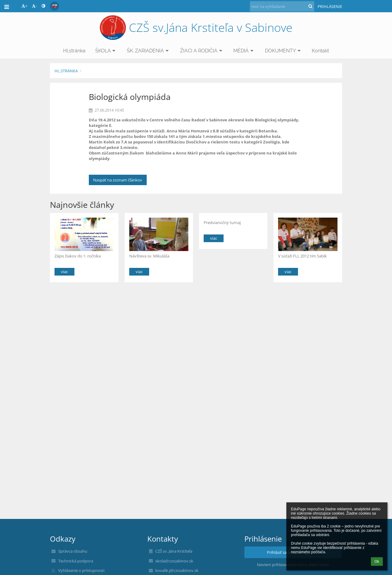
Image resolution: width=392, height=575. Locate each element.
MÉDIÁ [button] (244, 51)
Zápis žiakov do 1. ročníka (78, 256)
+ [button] (24, 6)
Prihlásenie (330, 6)
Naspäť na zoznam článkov (118, 180)
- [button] (34, 6)
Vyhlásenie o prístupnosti (81, 570)
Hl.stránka (66, 71)
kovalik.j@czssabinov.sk (177, 570)
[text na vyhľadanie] (282, 6)
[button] (55, 6)
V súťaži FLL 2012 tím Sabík (302, 256)
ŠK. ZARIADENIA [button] (149, 51)
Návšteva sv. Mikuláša (149, 256)
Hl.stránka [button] (74, 51)
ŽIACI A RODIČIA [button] (202, 51)
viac (64, 272)
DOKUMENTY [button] (284, 51)
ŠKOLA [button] (106, 51)
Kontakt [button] (320, 51)
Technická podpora (76, 561)
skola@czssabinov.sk (174, 561)
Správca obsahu (73, 551)
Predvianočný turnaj (222, 223)
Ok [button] (377, 562)
